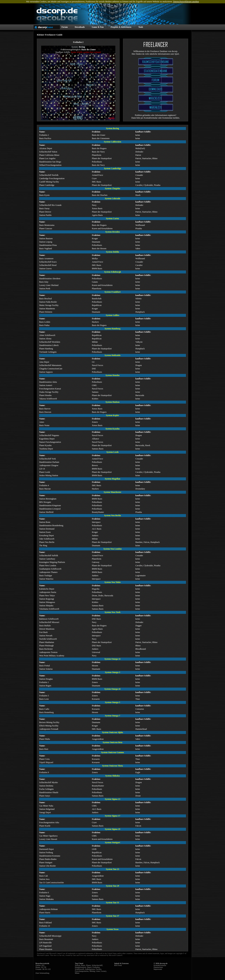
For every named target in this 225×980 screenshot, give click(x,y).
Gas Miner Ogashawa (48, 836)
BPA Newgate (45, 502)
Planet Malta (45, 739)
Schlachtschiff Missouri (49, 622)
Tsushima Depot (46, 449)
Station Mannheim (47, 309)
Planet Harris (45, 913)
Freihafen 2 (44, 135)
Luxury (104, 971)
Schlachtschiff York (47, 459)
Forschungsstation (82, 971)
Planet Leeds (45, 472)
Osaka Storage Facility (49, 392)
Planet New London (48, 566)
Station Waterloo (46, 579)
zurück (112, 118)
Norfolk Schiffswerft (48, 639)
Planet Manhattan (47, 642)
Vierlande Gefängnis (48, 352)
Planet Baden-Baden (48, 859)
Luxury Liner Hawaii (48, 839)
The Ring (43, 545)
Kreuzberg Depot (46, 535)
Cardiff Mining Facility (49, 182)
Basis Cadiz (44, 709)
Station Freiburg (46, 852)
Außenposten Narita (48, 592)
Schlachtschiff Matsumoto (50, 365)
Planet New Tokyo (47, 596)
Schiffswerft (79, 969)
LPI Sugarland (45, 946)
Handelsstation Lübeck (49, 345)
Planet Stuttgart (46, 863)
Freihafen (96, 967)
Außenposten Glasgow (49, 465)
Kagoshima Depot (47, 439)
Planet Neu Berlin (47, 542)
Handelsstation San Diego (50, 162)
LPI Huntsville (45, 943)
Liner (98, 971)
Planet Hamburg (46, 349)
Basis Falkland (45, 923)
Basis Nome (44, 425)
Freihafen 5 (44, 696)
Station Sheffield (46, 512)
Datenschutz (158, 967)
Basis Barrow (45, 409)
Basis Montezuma (47, 225)
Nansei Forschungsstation (50, 442)
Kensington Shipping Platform (52, 562)
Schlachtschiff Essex (48, 262)
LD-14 (42, 469)
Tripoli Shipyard (46, 762)
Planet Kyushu (45, 445)
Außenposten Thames (48, 572)
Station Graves (45, 269)
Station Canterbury (47, 559)
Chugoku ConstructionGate (51, 369)
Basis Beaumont (46, 939)
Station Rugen (45, 686)
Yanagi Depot (45, 812)
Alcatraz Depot (46, 148)
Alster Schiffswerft (47, 335)
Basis (83, 965)
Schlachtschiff (97, 965)
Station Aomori (46, 385)
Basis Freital (44, 666)
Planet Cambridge (47, 185)
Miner (77, 973)
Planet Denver (45, 212)
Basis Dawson (45, 412)
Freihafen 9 (44, 772)
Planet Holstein (46, 312)
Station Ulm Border (48, 866)
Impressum (158, 969)
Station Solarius (46, 669)
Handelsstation (80, 967)
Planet (89, 965)
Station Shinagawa (47, 602)
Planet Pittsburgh (46, 646)
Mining (92, 971)
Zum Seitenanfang (42, 973)
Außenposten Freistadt (49, 729)
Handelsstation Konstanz (50, 856)
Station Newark (46, 636)
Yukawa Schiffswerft (48, 399)
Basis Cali (44, 876)
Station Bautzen (46, 239)
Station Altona (45, 339)
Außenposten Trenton (48, 652)
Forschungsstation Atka (49, 822)
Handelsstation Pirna (48, 245)
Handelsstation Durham (49, 462)
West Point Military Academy (52, 656)
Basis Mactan (45, 489)
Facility (99, 969)
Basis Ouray (44, 208)
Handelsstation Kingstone (50, 505)
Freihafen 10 (45, 926)
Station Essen (45, 532)
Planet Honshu (45, 395)
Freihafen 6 (44, 893)
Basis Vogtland (46, 249)
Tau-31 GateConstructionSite (52, 883)
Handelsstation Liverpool (50, 509)
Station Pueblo (45, 215)
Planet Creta (44, 759)
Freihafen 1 (44, 682)
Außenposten (90, 969)
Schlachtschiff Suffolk (49, 556)
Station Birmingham (48, 499)
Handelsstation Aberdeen (50, 279)
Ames (42, 422)
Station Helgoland (47, 809)
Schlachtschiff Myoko (49, 782)
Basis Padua (44, 325)
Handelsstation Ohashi (49, 792)
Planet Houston (46, 949)
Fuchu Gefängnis (46, 789)
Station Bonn (45, 522)
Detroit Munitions (47, 629)
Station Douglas (46, 679)
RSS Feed (118, 965)
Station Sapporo (46, 372)
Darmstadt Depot (46, 849)
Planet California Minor (49, 155)
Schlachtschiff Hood (48, 265)
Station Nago (45, 896)
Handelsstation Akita (48, 382)
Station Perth (45, 289)
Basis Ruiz (44, 749)
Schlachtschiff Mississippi (50, 936)
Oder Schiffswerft (47, 539)
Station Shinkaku (46, 899)
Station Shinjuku (46, 606)
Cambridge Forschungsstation (52, 178)
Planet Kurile (45, 826)
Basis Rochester (46, 649)
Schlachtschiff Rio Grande (50, 205)
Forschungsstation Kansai (50, 389)
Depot (89, 967)
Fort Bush (43, 632)
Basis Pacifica (45, 138)
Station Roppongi (47, 599)
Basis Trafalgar (46, 576)
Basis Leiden (45, 322)
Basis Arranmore (46, 259)
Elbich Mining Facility (49, 726)
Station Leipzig (46, 242)
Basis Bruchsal (46, 299)
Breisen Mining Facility (49, 722)
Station (78, 965)
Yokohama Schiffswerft (49, 609)
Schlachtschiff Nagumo (49, 435)
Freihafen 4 (44, 485)
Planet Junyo (45, 796)
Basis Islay (44, 282)
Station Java (44, 879)
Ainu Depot (44, 362)
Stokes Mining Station (49, 475)
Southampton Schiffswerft (50, 569)
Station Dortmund (47, 529)
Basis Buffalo (45, 626)
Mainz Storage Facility (49, 305)
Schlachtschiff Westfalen (50, 342)
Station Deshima (46, 786)
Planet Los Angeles (47, 158)
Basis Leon (44, 699)
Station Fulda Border (48, 302)
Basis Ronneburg (46, 712)
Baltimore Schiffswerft (49, 619)
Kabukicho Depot (47, 589)
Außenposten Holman (48, 909)
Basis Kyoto (44, 195)
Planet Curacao (46, 228)
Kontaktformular (160, 965)
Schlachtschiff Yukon (48, 152)
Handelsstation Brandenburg (51, 525)
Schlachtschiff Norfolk (49, 175)
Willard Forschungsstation (50, 165)
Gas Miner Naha (46, 806)
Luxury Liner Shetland (49, 285)
